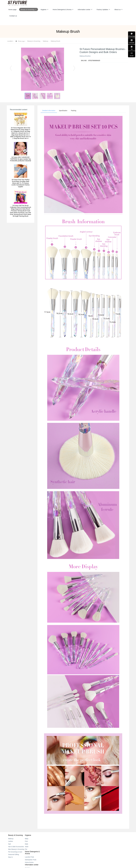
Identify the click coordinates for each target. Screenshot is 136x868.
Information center (76, 836)
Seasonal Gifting (14, 855)
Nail (9, 844)
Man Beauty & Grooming (16, 850)
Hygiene (32, 836)
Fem (30, 842)
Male (30, 844)
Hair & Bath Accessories (16, 847)
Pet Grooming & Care (15, 852)
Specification (64, 111)
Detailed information (49, 111)
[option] (43, 69)
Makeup (46, 41)
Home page (12, 9)
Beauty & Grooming (34, 41)
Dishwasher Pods (55, 844)
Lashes (11, 842)
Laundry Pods (53, 841)
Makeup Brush (55, 41)
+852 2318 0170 (104, 841)
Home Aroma (53, 846)
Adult (30, 847)
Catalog (72, 839)
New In (10, 858)
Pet (30, 850)
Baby (30, 839)
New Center (73, 842)
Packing (76, 111)
